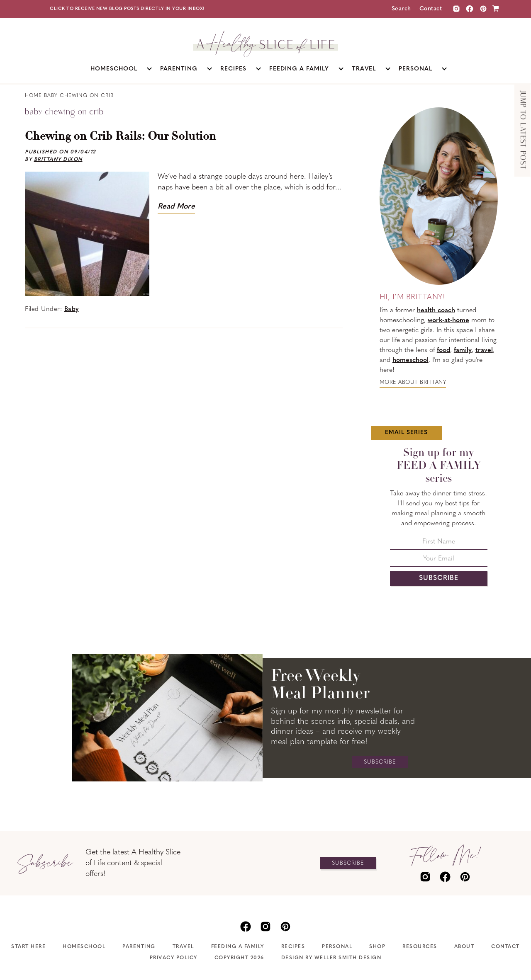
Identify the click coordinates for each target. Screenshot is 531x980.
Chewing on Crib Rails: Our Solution (121, 137)
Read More (176, 207)
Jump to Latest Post (522, 130)
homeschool (410, 360)
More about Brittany (413, 382)
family (463, 350)
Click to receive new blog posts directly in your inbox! (127, 9)
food (443, 350)
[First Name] (439, 544)
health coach (436, 310)
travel (484, 350)
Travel (183, 947)
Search (401, 9)
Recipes (293, 947)
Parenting (139, 947)
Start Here (28, 947)
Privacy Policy (174, 958)
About (464, 947)
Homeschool (84, 947)
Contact (431, 9)
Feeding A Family (238, 947)
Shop (377, 947)
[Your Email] (439, 561)
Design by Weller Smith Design (331, 958)
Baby (72, 309)
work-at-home (448, 320)
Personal (337, 947)
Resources (420, 947)
